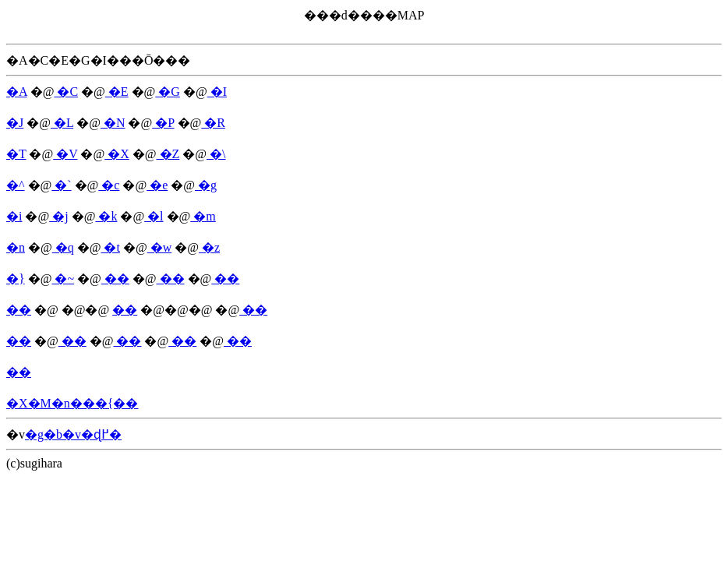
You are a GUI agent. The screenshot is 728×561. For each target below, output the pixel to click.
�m (203, 216)
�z (209, 247)
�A (17, 92)
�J (15, 123)
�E (117, 92)
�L (62, 123)
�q (63, 247)
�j (58, 216)
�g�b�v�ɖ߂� (73, 434)
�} (16, 279)
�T (16, 154)
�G (168, 92)
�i (14, 216)
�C (66, 92)
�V (65, 154)
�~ (63, 279)
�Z (168, 154)
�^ (16, 185)
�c (109, 185)
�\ (216, 154)
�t (110, 247)
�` (61, 185)
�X (117, 154)
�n (16, 247)
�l (154, 216)
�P (163, 123)
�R (213, 123)
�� (115, 279)
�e (157, 185)
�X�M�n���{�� (72, 403)
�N (113, 123)
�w (160, 247)
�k (106, 216)
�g (206, 185)
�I (217, 92)
